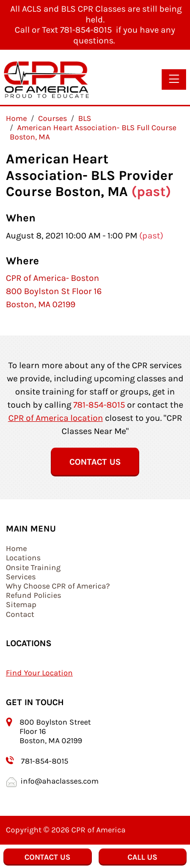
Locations (23, 558)
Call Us (142, 857)
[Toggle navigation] (174, 79)
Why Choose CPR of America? (58, 586)
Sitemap (21, 604)
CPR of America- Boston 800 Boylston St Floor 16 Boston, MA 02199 (54, 291)
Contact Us (95, 462)
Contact (20, 614)
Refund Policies (33, 595)
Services (21, 577)
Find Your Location (39, 673)
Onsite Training (33, 567)
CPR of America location (56, 418)
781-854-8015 (99, 405)
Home (16, 548)
